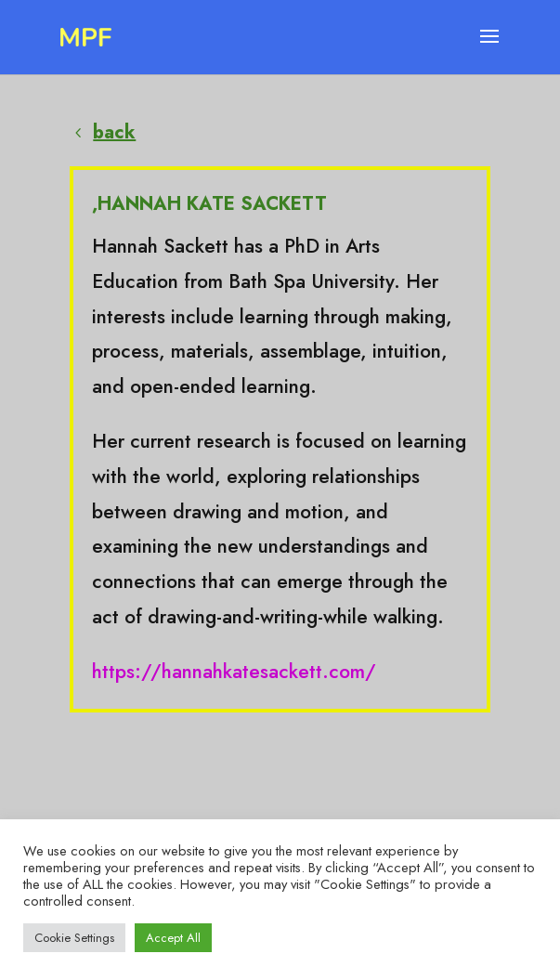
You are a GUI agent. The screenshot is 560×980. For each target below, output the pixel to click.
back (114, 132)
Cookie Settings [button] (74, 938)
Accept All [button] (173, 938)
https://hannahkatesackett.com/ (234, 672)
